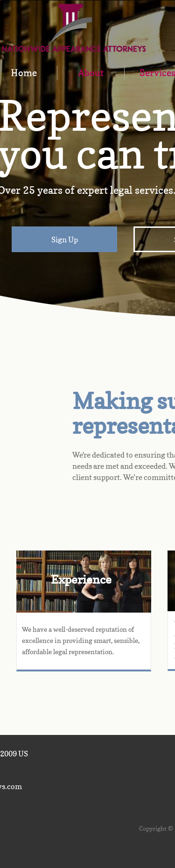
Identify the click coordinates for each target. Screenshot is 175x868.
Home (24, 73)
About (91, 73)
